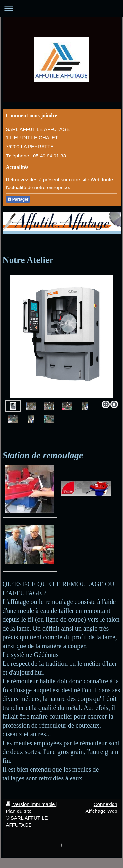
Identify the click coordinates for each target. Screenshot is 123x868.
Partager (18, 199)
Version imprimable (31, 804)
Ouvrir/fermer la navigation (61, 9)
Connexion (106, 804)
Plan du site (19, 811)
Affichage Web (101, 811)
